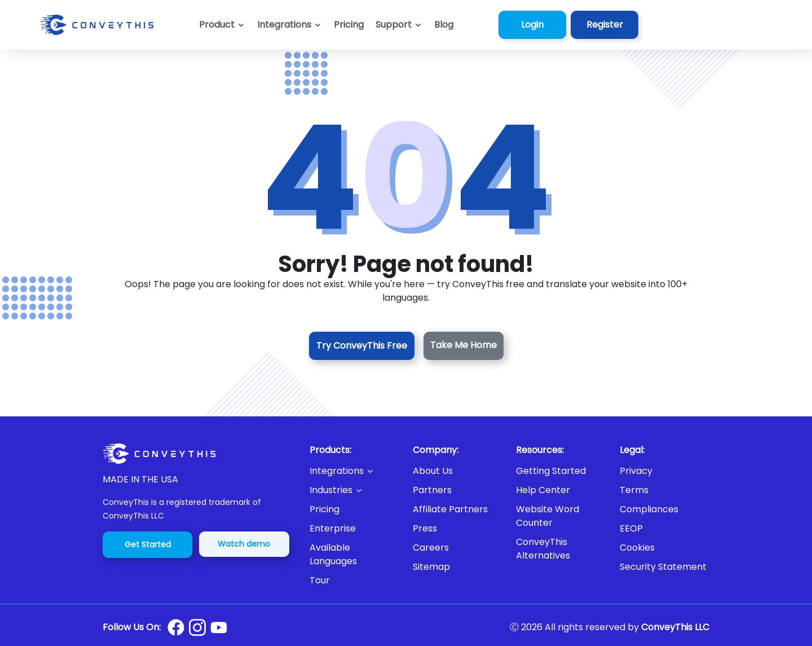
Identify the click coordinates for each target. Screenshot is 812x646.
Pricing (325, 509)
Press (425, 528)
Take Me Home (464, 345)
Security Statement (663, 567)
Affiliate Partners (450, 509)
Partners (432, 490)
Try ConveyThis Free (362, 346)
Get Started (148, 544)
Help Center (543, 490)
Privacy (636, 471)
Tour (320, 580)
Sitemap (431, 567)
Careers (431, 548)
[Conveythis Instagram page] (197, 627)
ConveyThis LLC (675, 627)
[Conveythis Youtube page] (219, 628)
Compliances (649, 509)
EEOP (631, 528)
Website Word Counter (548, 516)
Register (605, 25)
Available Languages (333, 554)
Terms (634, 490)
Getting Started (551, 471)
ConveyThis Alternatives (543, 549)
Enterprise (333, 528)
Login (532, 25)
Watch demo (244, 544)
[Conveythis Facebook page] (176, 627)
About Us (433, 471)
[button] (399, 25)
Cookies (637, 548)
